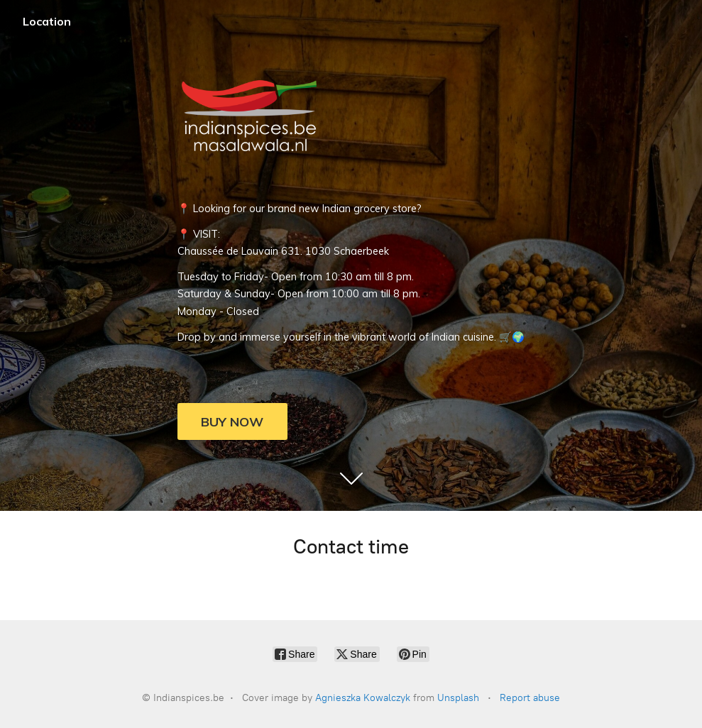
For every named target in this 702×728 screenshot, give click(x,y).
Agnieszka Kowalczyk (363, 698)
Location (47, 21)
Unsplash (458, 698)
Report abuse (530, 698)
